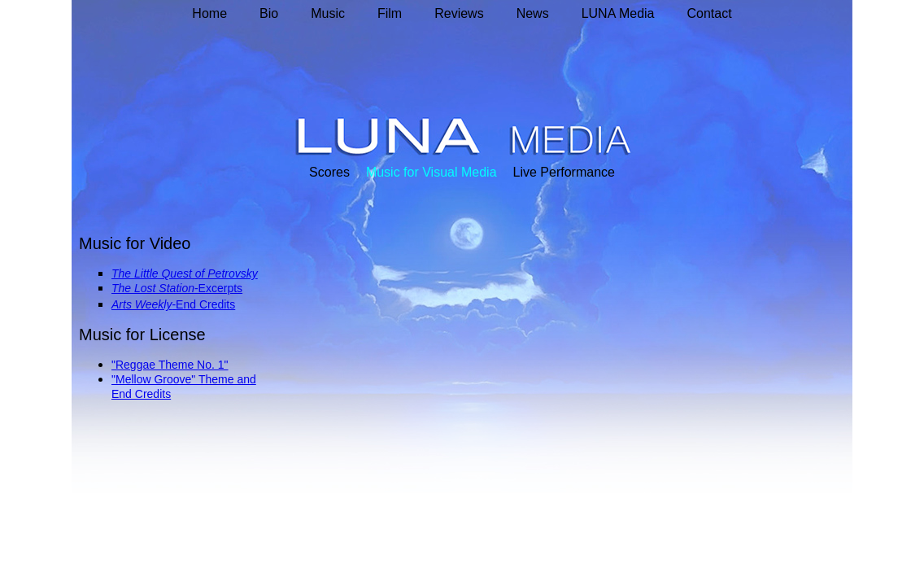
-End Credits (203, 304)
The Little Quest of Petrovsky (185, 273)
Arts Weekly (142, 304)
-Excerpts (218, 288)
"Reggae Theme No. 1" (170, 365)
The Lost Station (153, 288)
